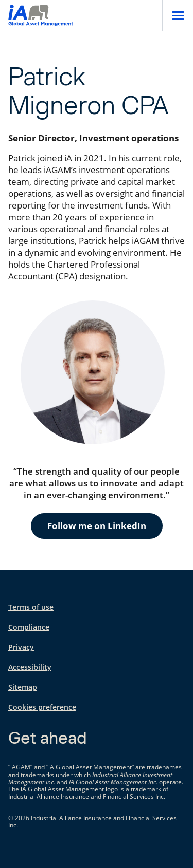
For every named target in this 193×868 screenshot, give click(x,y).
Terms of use (31, 607)
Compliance (29, 627)
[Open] (178, 15)
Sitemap (23, 687)
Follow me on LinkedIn (97, 526)
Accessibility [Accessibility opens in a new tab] (30, 667)
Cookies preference (42, 707)
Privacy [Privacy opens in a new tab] (21, 647)
